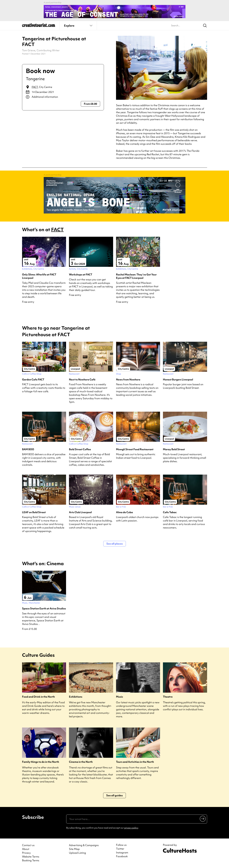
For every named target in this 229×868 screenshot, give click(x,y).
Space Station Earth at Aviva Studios (44, 608)
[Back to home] (39, 26)
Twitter (120, 849)
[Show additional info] (63, 97)
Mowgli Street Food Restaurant (135, 449)
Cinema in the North (81, 762)
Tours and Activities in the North (135, 762)
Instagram (122, 853)
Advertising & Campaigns (84, 845)
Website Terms (31, 857)
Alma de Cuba (124, 512)
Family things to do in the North (41, 762)
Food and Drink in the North (38, 697)
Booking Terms (31, 860)
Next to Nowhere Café (82, 379)
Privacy (26, 853)
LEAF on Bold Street (34, 512)
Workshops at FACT (81, 274)
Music (120, 697)
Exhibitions (76, 697)
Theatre (168, 697)
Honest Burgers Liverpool (178, 379)
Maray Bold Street (174, 449)
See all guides (115, 795)
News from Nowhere (128, 379)
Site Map (74, 849)
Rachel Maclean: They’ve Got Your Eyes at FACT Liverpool (136, 276)
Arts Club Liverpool (80, 512)
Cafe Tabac (170, 512)
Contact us (28, 845)
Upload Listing (77, 853)
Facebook (122, 856)
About (26, 849)
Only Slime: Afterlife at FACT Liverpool (39, 276)
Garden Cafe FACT (33, 379)
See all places (115, 544)
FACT (35, 87)
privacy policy (131, 828)
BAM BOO (28, 449)
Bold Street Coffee (80, 449)
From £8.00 (90, 104)
